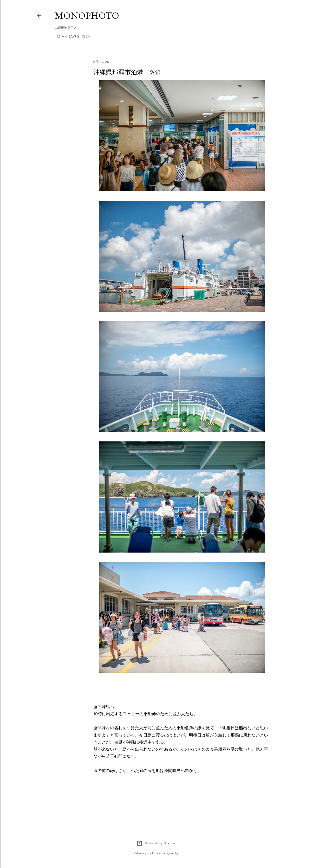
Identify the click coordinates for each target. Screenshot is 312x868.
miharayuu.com (74, 37)
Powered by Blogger (156, 843)
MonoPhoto (87, 15)
